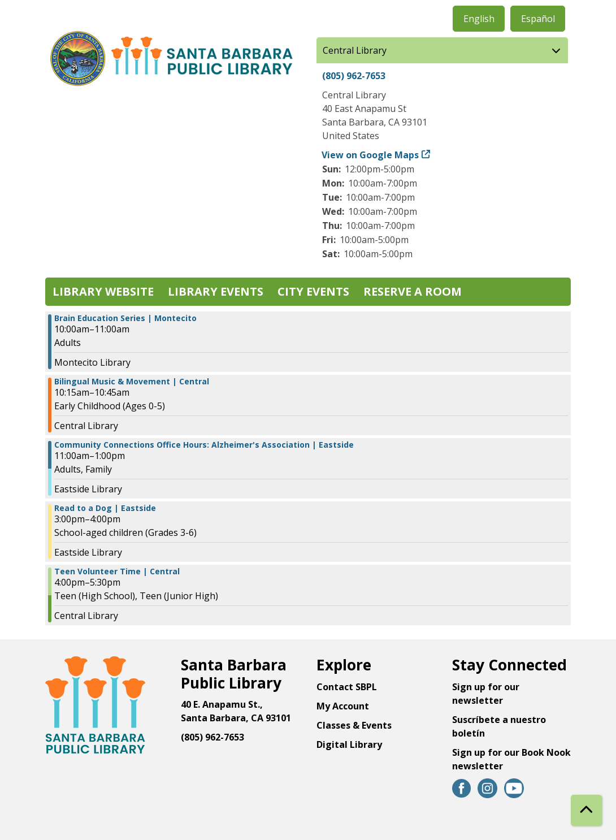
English (479, 19)
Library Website (103, 291)
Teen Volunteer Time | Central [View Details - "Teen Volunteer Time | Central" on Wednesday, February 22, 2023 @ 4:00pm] (117, 571)
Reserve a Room (413, 291)
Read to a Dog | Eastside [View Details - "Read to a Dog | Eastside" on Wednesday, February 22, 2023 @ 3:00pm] (105, 508)
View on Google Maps (370, 155)
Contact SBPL (347, 687)
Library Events (216, 291)
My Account (343, 706)
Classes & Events (354, 725)
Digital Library (349, 744)
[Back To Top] (586, 810)
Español (538, 19)
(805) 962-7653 (354, 76)
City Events (313, 291)
